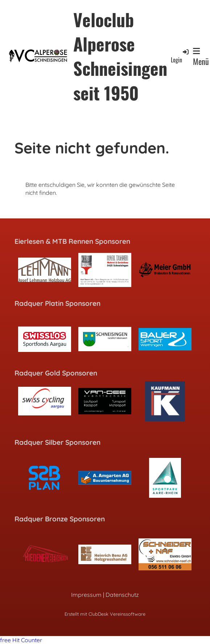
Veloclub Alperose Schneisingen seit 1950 (120, 56)
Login (180, 56)
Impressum (86, 595)
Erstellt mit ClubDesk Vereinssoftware (105, 614)
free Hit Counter (21, 640)
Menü (201, 57)
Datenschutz (122, 595)
